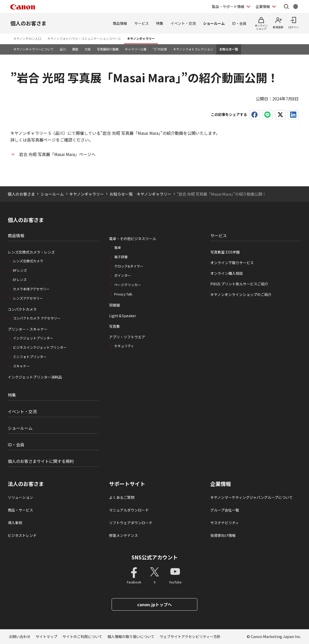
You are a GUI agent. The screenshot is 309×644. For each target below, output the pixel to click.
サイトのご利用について (82, 636)
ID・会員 (239, 23)
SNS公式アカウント (155, 557)
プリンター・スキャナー (28, 329)
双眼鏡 (114, 305)
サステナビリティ (225, 523)
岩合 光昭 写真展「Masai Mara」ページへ (57, 154)
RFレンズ (20, 270)
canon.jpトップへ (154, 604)
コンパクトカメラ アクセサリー (37, 318)
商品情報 (120, 23)
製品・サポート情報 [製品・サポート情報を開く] (228, 6)
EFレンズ (20, 280)
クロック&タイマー (129, 266)
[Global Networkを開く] (296, 6)
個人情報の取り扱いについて (131, 636)
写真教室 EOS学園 (225, 252)
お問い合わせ (20, 636)
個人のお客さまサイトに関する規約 (41, 461)
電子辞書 (121, 257)
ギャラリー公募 (136, 49)
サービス (142, 23)
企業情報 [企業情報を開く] (263, 6)
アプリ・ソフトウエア (127, 337)
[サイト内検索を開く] (286, 6)
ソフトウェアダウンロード (131, 523)
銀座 (75, 49)
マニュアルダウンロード (129, 510)
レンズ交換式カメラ (28, 261)
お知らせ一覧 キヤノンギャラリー (140, 194)
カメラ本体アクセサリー (31, 289)
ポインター (123, 275)
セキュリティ (124, 346)
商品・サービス (20, 510)
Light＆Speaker (123, 316)
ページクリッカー (128, 285)
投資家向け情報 (223, 535)
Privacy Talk (123, 294)
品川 (63, 49)
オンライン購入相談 (227, 273)
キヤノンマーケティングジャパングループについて (252, 497)
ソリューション (20, 497)
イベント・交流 (183, 23)
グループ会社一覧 (225, 510)
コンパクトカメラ (22, 309)
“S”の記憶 (160, 49)
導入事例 (15, 523)
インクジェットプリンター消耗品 (35, 377)
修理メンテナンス (123, 535)
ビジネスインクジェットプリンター (40, 347)
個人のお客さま (28, 23)
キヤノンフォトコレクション (193, 49)
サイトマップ (47, 636)
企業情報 (221, 484)
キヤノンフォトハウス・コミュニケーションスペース (84, 38)
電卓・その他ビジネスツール (133, 239)
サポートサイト (127, 484)
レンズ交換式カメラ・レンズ (31, 252)
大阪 (88, 49)
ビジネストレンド (22, 535)
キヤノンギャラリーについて (33, 49)
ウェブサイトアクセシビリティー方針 (190, 636)
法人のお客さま (26, 484)
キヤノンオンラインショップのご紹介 (241, 294)
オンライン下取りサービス (232, 263)
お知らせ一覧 (229, 49)
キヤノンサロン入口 (27, 38)
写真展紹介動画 (108, 49)
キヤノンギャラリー (141, 38)
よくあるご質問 (122, 497)
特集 (160, 23)
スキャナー (21, 366)
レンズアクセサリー (28, 298)
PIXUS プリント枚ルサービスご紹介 (239, 284)
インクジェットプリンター (33, 338)
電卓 (118, 247)
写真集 (114, 326)
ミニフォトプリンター (30, 357)
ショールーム (214, 23)
